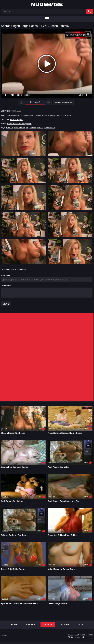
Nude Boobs (50, 127)
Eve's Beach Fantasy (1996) (20, 124)
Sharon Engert (16, 120)
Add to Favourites (63, 103)
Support (5, 635)
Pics (80, 625)
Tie (27, 127)
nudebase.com (87, 635)
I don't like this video (49, 103)
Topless (33, 127)
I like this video (21, 103)
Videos (48, 625)
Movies (65, 625)
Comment (6, 286)
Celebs (31, 625)
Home (14, 625)
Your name (6, 275)
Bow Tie (10, 127)
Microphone (20, 127)
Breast (40, 127)
